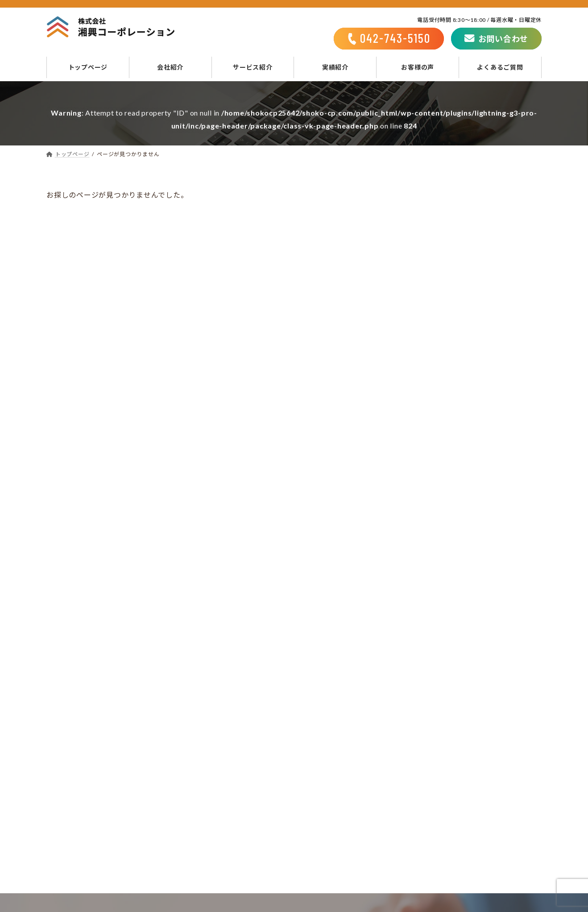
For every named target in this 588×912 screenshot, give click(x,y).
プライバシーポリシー (463, 747)
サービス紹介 (322, 760)
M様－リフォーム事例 (492, 201)
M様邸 (469, 381)
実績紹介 (314, 826)
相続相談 (327, 813)
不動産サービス (339, 800)
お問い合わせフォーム (401, 664)
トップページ (322, 733)
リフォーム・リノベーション (362, 774)
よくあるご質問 (325, 853)
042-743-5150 (205, 664)
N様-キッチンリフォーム (497, 336)
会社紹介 (314, 747)
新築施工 (327, 787)
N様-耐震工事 (480, 246)
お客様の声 (318, 839)
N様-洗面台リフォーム (493, 291)
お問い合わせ (448, 733)
